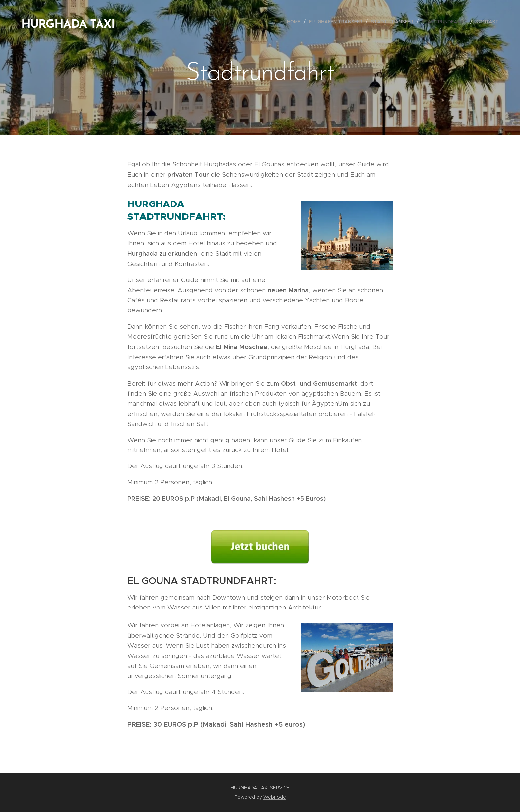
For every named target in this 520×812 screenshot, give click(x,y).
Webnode (275, 797)
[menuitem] (295, 22)
